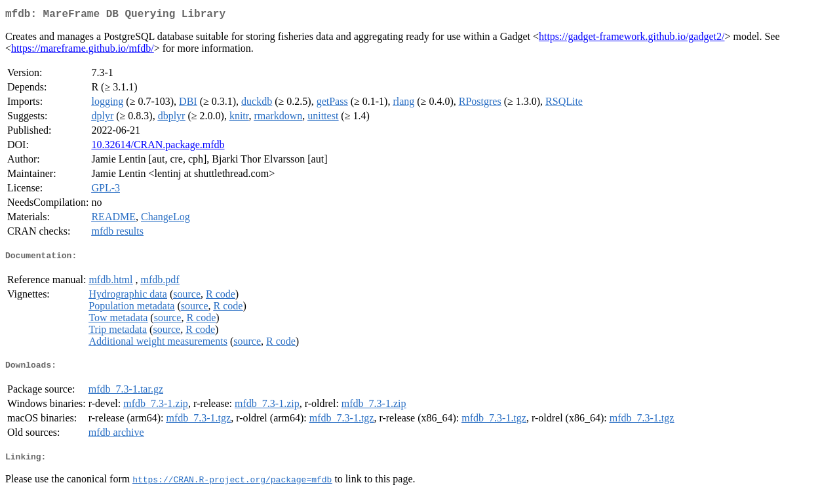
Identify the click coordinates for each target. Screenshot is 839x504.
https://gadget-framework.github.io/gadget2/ (632, 39)
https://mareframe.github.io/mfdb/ (83, 51)
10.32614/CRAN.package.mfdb (158, 147)
